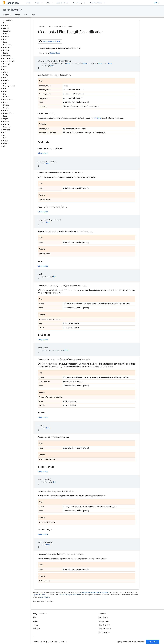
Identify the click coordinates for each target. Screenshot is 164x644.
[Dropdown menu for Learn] (42, 3)
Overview (7, 15)
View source (43, 153)
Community (78, 3)
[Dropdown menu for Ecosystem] (68, 3)
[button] (15, 23)
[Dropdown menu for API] (52, 3)
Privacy (43, 642)
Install (29, 3)
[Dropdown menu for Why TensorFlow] (105, 3)
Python (71, 26)
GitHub (157, 3)
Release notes (104, 621)
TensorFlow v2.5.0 (12, 10)
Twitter (36, 625)
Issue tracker (103, 618)
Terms (36, 642)
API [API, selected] (48, 3)
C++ (25, 15)
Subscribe (153, 642)
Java (33, 15)
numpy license (45, 597)
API (50, 26)
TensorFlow (42, 26)
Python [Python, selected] (17, 15)
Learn (37, 3)
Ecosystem (61, 3)
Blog (35, 618)
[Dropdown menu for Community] (85, 3)
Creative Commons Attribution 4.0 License (95, 592)
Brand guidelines (105, 629)
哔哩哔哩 (37, 629)
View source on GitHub (50, 42)
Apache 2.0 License (40, 595)
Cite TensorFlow (104, 632)
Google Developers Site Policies (70, 595)
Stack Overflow (104, 625)
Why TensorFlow (96, 3)
